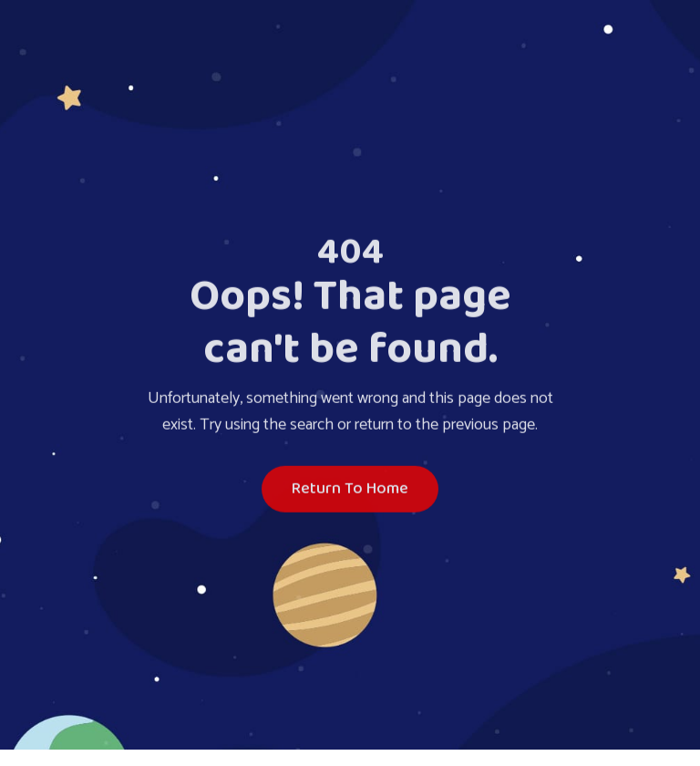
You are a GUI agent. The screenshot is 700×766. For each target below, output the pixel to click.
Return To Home (350, 491)
